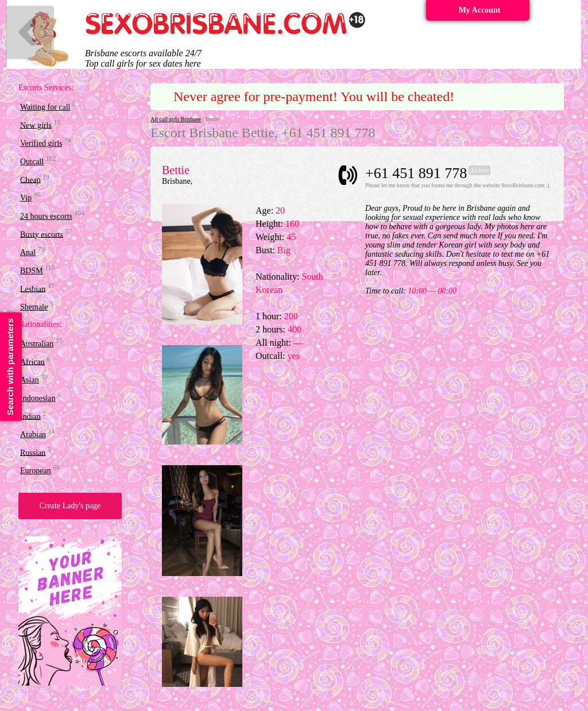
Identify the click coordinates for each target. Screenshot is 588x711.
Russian (33, 452)
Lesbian (33, 289)
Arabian (33, 434)
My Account (480, 10)
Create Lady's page (70, 506)
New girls (36, 125)
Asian (30, 380)
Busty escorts (42, 234)
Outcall (32, 162)
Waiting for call (45, 107)
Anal (28, 252)
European (36, 471)
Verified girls (41, 143)
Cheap (30, 179)
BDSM (32, 271)
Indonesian (38, 398)
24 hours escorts (46, 216)
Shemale (34, 307)
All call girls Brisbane (176, 119)
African (32, 362)
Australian (37, 344)
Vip (26, 198)
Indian (30, 416)
